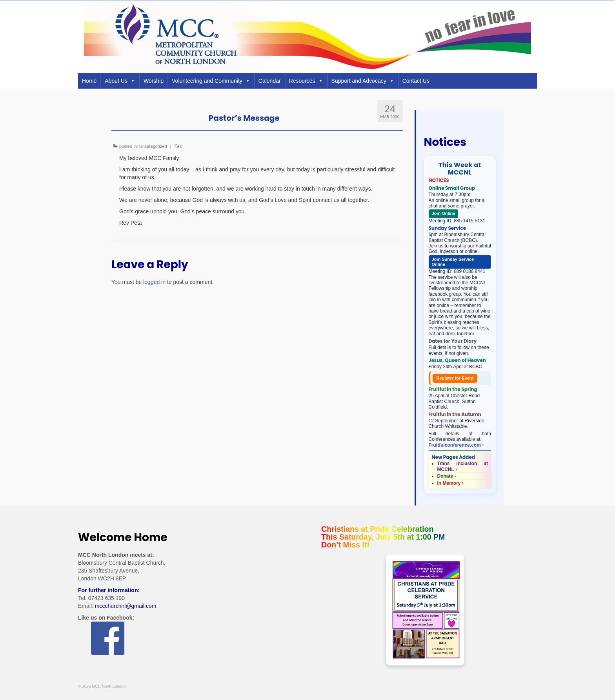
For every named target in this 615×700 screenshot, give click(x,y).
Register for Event (455, 378)
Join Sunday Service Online (453, 262)
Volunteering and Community (211, 81)
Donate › (447, 476)
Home (89, 81)
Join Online (444, 213)
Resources (306, 81)
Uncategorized (153, 146)
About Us (120, 81)
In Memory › (450, 483)
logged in (154, 282)
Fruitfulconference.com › (456, 445)
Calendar (270, 81)
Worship (154, 81)
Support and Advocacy (363, 81)
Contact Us (416, 81)
